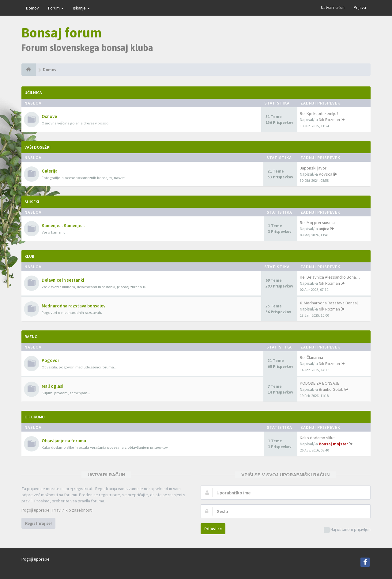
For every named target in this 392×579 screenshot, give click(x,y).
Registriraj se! (38, 523)
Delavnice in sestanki (63, 280)
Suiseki (32, 202)
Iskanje (81, 8)
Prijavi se (213, 529)
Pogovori (51, 360)
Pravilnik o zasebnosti (72, 510)
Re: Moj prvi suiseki (317, 223)
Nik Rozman (329, 120)
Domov (32, 8)
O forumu (35, 417)
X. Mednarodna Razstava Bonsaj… (331, 303)
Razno (31, 337)
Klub (29, 256)
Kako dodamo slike (317, 438)
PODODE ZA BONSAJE (320, 383)
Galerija (50, 171)
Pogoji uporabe (36, 510)
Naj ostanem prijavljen (347, 530)
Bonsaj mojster (333, 444)
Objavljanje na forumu (64, 441)
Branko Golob (331, 389)
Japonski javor (313, 168)
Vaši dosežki (38, 147)
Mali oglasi (53, 386)
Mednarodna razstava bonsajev (73, 306)
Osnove (49, 116)
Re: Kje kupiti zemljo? (319, 113)
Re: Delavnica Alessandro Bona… (330, 277)
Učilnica (33, 93)
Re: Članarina (311, 357)
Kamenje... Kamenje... (63, 225)
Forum (56, 8)
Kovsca (326, 174)
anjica (324, 229)
